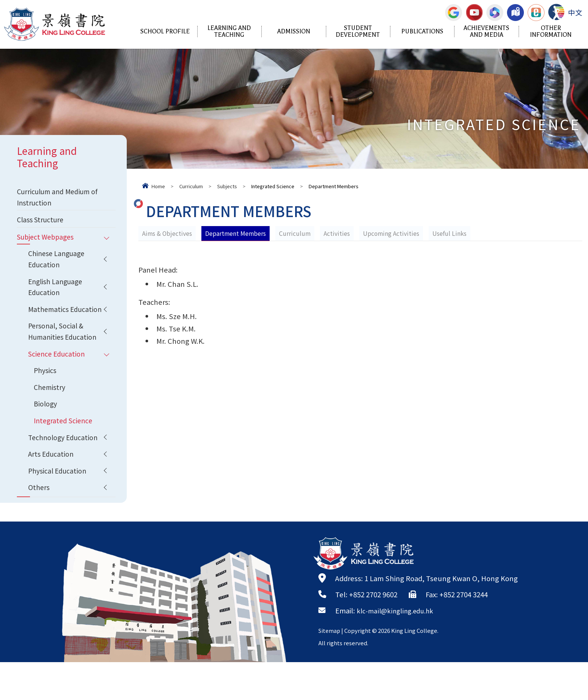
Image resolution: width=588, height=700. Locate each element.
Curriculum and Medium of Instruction (56, 198)
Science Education (58, 381)
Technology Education (65, 471)
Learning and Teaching (229, 31)
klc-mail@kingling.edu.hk (399, 648)
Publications (422, 31)
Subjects (227, 186)
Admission (294, 31)
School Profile (165, 31)
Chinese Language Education (58, 265)
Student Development (358, 31)
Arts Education (52, 489)
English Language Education (57, 296)
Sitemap (330, 668)
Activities (339, 233)
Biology (46, 435)
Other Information (551, 31)
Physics (46, 399)
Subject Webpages (48, 241)
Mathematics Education (49, 326)
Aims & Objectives (167, 233)
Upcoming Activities (393, 233)
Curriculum (191, 186)
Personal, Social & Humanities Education (64, 356)
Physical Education (59, 507)
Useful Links (452, 233)
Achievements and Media (486, 31)
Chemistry (51, 417)
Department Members (237, 233)
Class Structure (42, 223)
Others (40, 525)
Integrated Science (65, 453)
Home (158, 186)
